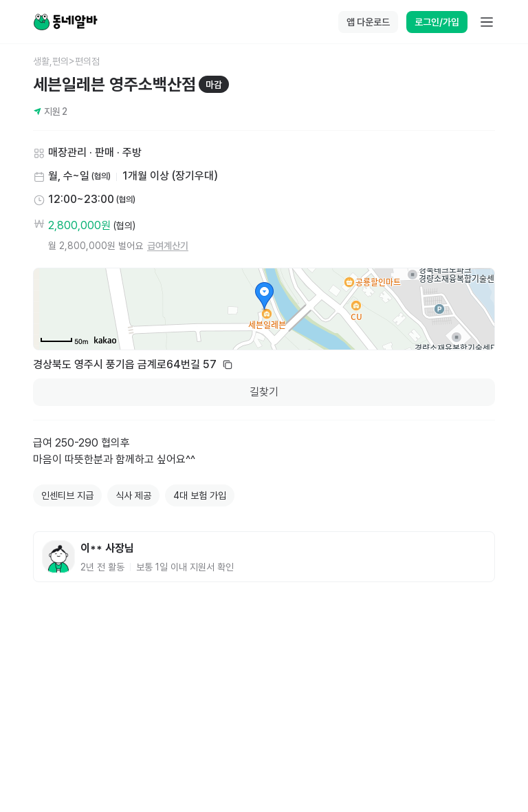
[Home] (65, 22)
